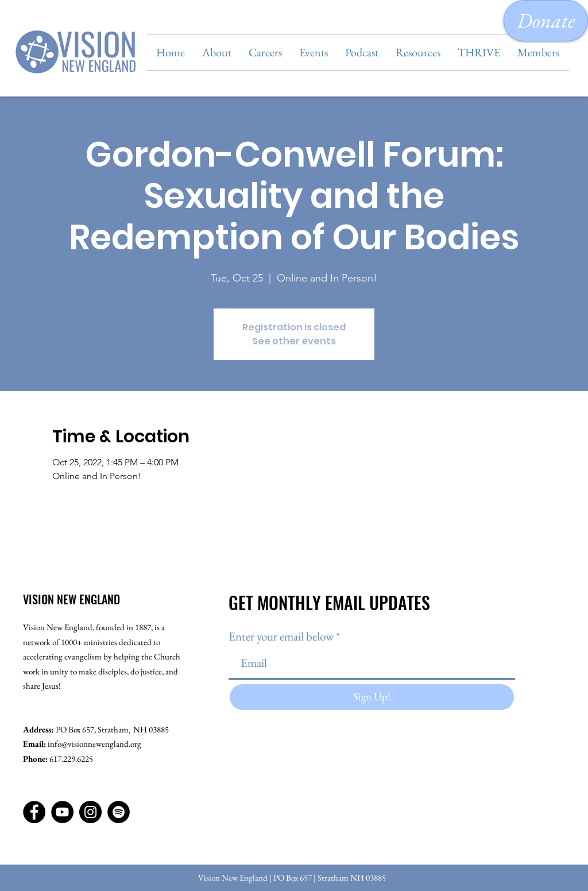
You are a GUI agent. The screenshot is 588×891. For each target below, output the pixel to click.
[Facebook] (34, 812)
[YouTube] (62, 812)
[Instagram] (90, 812)
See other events (294, 341)
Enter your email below (281, 636)
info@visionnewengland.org (94, 744)
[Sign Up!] (372, 697)
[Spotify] (119, 812)
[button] (217, 53)
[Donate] (546, 21)
